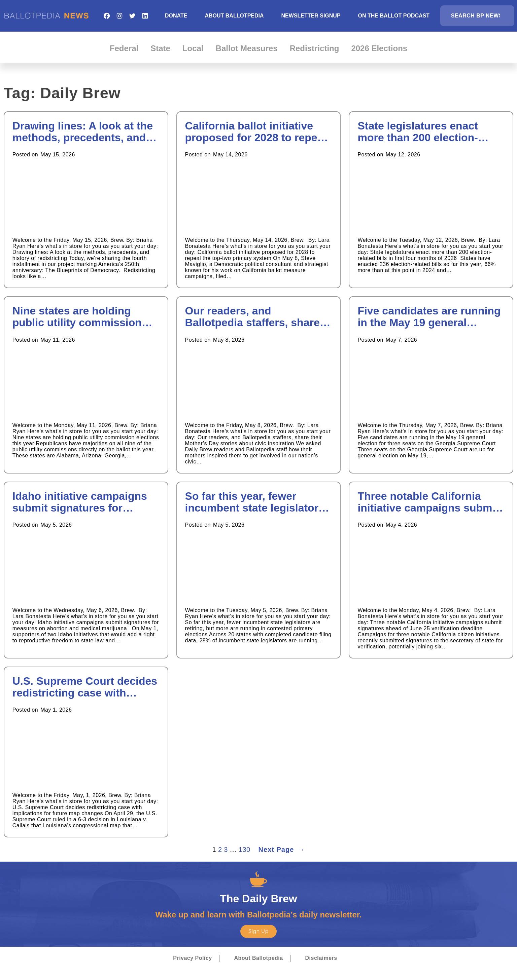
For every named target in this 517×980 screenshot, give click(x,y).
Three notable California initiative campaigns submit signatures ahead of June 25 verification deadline (430, 502)
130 (245, 850)
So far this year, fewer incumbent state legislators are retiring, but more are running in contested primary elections (255, 502)
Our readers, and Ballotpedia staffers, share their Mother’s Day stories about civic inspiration (252, 317)
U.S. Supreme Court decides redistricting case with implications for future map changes (85, 687)
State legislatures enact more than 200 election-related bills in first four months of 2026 (418, 132)
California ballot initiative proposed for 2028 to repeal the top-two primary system (256, 132)
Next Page (282, 850)
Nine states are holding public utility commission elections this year (77, 317)
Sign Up (258, 931)
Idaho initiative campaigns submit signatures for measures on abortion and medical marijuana (80, 502)
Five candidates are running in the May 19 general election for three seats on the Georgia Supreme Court (429, 317)
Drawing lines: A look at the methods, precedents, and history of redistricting (83, 132)
